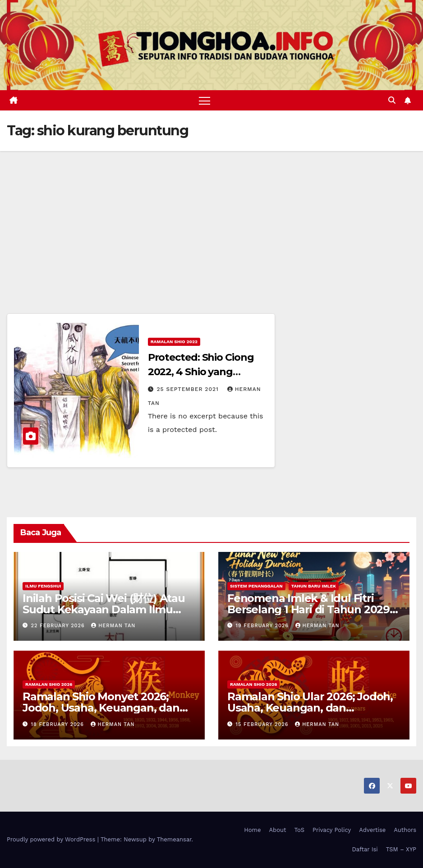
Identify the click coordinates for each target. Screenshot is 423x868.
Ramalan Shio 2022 (174, 342)
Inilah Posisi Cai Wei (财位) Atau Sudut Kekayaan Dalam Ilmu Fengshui (104, 609)
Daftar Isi (365, 849)
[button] (392, 100)
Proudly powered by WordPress (52, 840)
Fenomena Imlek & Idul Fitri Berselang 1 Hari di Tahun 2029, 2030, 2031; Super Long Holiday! (310, 609)
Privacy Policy (332, 830)
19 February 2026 (263, 626)
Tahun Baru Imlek (314, 586)
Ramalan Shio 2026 (49, 685)
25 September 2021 (189, 389)
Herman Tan (113, 626)
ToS (300, 830)
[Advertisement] (211, 219)
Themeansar (174, 840)
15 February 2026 (263, 724)
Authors (405, 830)
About (278, 830)
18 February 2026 (59, 724)
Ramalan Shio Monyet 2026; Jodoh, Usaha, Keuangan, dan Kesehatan (101, 708)
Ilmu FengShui (43, 586)
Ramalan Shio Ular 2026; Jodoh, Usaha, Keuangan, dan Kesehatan (310, 708)
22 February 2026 (59, 626)
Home (252, 830)
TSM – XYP (401, 849)
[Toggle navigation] (205, 100)
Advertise (372, 830)
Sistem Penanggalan (256, 586)
